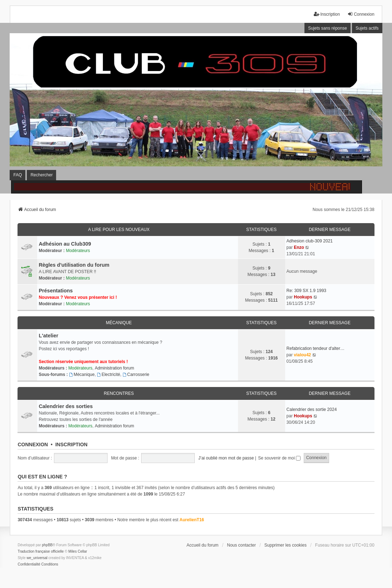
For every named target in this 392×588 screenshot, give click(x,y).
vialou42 (302, 355)
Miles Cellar (78, 551)
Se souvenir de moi (279, 458)
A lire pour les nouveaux (119, 230)
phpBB (47, 545)
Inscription (71, 444)
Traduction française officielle (41, 551)
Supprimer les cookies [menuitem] (286, 545)
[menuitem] (29, 564)
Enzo (299, 247)
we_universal (37, 558)
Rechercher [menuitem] (41, 175)
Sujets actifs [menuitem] (367, 28)
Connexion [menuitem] (361, 14)
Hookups (303, 297)
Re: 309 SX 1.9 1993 (306, 291)
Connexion (33, 444)
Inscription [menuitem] (327, 14)
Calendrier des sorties (66, 406)
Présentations (56, 291)
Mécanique (119, 323)
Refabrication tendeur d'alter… (316, 348)
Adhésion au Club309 (65, 244)
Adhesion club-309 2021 (310, 241)
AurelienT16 (192, 520)
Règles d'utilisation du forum (74, 265)
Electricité (108, 375)
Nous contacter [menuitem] (241, 545)
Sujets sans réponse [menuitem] (328, 28)
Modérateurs (78, 251)
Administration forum (114, 368)
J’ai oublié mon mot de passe (226, 458)
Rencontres (119, 393)
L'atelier (48, 336)
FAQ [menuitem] (18, 175)
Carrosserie (136, 375)
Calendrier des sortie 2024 (312, 409)
